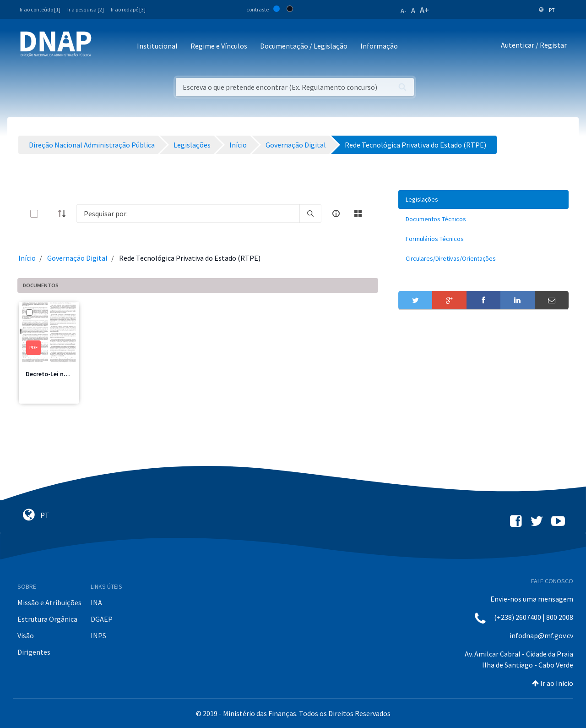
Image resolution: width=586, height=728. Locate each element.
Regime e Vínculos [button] (219, 46)
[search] (310, 213)
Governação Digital (77, 258)
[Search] (188, 213)
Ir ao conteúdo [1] (40, 9)
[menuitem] (483, 200)
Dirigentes (34, 652)
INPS (98, 635)
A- (404, 11)
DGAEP (102, 619)
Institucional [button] (157, 46)
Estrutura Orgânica (47, 619)
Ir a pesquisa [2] (86, 9)
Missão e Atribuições (49, 602)
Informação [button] (379, 46)
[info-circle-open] (336, 213)
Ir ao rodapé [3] (128, 9)
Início (27, 258)
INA (96, 602)
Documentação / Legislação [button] (304, 46)
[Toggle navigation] (105, 47)
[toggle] (49, 214)
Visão (26, 635)
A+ (424, 10)
